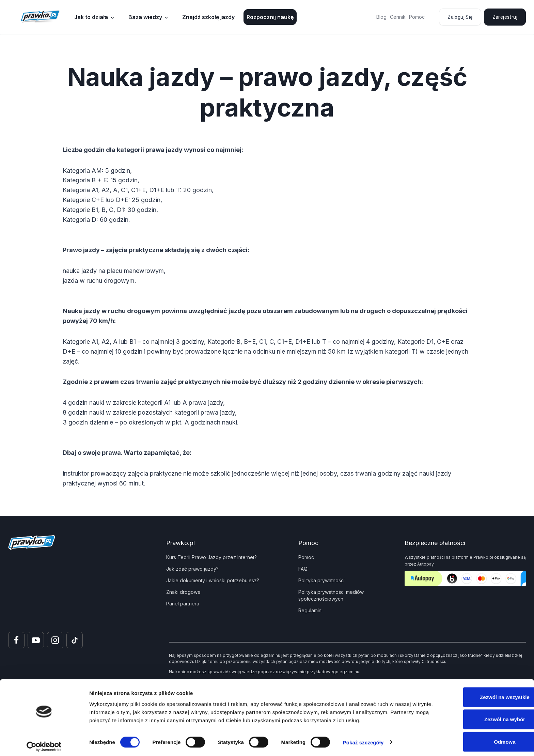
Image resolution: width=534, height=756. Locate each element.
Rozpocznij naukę (270, 17)
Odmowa (477, 738)
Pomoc (417, 17)
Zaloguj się (460, 17)
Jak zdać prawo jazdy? (192, 569)
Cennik (398, 17)
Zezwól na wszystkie (477, 693)
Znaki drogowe (183, 592)
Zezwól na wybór (477, 716)
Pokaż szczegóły (363, 738)
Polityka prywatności (321, 580)
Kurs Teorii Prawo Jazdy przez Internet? (211, 557)
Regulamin (310, 610)
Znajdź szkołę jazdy (208, 17)
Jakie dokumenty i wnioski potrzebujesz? (213, 580)
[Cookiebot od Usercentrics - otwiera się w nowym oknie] (44, 743)
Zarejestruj (505, 17)
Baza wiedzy (145, 17)
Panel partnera (183, 604)
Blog (381, 17)
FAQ (303, 569)
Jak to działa (91, 17)
